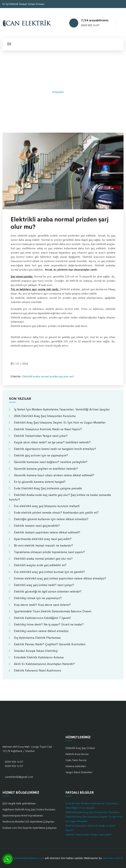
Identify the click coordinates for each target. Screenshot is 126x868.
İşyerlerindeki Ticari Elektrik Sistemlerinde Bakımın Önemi (53, 611)
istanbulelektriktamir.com (29, 858)
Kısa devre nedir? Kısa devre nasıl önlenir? (42, 605)
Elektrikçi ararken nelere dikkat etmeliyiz (41, 631)
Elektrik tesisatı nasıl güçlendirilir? (37, 526)
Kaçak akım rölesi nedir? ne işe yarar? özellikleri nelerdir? (52, 442)
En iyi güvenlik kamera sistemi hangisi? (40, 482)
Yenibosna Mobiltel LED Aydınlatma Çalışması (28, 822)
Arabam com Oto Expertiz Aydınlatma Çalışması (30, 828)
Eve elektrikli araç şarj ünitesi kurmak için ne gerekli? (49, 572)
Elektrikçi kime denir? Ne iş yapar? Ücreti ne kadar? (49, 624)
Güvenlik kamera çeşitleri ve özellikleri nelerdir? (46, 469)
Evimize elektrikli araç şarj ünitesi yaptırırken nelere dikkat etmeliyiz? (60, 578)
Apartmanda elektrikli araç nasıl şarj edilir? (43, 539)
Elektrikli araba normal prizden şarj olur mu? (48, 376)
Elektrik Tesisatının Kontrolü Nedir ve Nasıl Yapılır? (48, 429)
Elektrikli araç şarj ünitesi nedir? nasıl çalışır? (44, 585)
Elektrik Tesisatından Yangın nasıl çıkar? (41, 436)
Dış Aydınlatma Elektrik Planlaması (37, 638)
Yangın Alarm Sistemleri (79, 772)
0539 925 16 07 (90, 25)
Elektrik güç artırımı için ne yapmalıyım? (41, 455)
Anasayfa (58, 92)
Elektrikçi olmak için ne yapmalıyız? (38, 598)
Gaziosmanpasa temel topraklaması (23, 816)
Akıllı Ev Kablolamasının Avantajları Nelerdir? (44, 664)
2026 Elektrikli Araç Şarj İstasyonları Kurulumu (45, 416)
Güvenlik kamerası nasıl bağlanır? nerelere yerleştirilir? (51, 462)
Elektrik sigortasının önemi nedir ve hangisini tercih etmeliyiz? (55, 449)
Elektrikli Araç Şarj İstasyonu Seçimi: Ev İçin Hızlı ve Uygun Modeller (60, 423)
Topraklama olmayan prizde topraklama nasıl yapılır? (49, 552)
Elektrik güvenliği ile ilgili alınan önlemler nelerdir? (48, 592)
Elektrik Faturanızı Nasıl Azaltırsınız (38, 670)
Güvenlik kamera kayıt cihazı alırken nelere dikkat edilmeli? (54, 475)
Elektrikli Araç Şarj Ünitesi (80, 748)
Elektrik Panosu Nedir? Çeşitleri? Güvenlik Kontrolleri (50, 644)
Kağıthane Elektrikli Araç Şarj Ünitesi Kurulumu (29, 809)
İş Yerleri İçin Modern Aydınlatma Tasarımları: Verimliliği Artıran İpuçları (62, 409)
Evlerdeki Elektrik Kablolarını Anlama (39, 657)
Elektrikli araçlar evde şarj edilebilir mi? (40, 565)
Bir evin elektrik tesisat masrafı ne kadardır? (43, 546)
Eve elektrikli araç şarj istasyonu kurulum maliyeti (47, 506)
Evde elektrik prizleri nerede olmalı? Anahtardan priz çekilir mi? (56, 513)
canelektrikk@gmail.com (19, 777)
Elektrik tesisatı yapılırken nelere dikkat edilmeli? (47, 532)
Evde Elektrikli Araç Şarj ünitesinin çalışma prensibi (48, 488)
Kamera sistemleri (76, 766)
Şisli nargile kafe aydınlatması (19, 803)
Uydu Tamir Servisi (76, 760)
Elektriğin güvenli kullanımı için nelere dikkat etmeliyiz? (51, 519)
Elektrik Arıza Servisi (77, 754)
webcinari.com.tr (113, 858)
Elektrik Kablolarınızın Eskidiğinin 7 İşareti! (42, 618)
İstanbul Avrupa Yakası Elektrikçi (36, 651)
